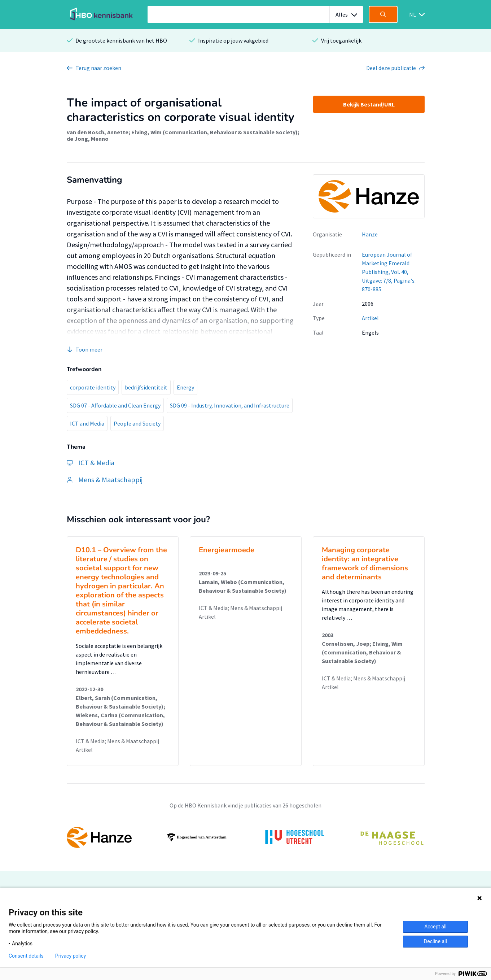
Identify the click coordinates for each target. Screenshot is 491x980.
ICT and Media (87, 423)
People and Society (137, 423)
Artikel (370, 318)
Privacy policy (71, 956)
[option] (246, 837)
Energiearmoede (227, 550)
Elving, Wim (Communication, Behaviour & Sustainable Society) (214, 132)
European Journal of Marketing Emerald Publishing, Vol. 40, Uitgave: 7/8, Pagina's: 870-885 (389, 272)
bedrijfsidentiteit (146, 387)
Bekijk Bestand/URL (369, 104)
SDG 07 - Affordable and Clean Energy (115, 405)
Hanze (370, 234)
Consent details (26, 956)
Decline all (435, 941)
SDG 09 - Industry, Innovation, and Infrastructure (230, 405)
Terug (98, 68)
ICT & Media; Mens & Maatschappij (117, 741)
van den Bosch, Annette (98, 132)
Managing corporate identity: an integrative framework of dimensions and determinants (365, 563)
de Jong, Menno (88, 139)
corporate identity (93, 387)
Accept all (435, 927)
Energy (185, 387)
